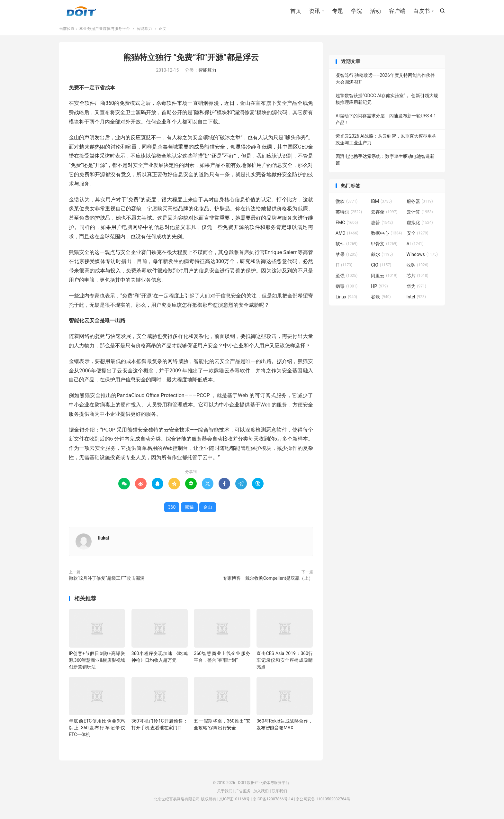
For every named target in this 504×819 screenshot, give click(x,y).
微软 (346, 203)
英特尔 (349, 214)
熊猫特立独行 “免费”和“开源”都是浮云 (191, 59)
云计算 (420, 214)
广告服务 (243, 793)
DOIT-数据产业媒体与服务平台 (82, 12)
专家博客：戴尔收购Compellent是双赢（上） (268, 580)
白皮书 (422, 11)
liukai (104, 540)
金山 (208, 509)
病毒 (346, 288)
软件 (346, 245)
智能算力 (144, 30)
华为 (417, 288)
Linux (346, 298)
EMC (347, 224)
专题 (337, 11)
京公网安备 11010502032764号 (323, 801)
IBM (381, 203)
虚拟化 (420, 224)
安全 (418, 235)
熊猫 (189, 509)
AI (415, 245)
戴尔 (382, 256)
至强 (346, 277)
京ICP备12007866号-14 (273, 801)
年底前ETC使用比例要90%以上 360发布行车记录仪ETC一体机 (97, 729)
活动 (375, 11)
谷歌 (381, 298)
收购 (418, 267)
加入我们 (261, 793)
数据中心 (386, 235)
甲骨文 (384, 245)
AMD (347, 235)
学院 (356, 11)
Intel (416, 298)
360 (172, 509)
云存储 (384, 214)
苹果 (346, 256)
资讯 (315, 11)
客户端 (397, 11)
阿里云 (384, 277)
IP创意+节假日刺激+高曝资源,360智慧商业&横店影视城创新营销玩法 (97, 662)
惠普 (382, 224)
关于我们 (225, 793)
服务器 (420, 203)
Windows (422, 256)
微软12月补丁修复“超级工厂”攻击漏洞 (107, 580)
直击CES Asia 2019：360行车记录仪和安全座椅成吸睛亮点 (285, 662)
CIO (381, 267)
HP (379, 288)
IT (344, 267)
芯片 (418, 277)
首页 (296, 11)
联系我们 (279, 793)
